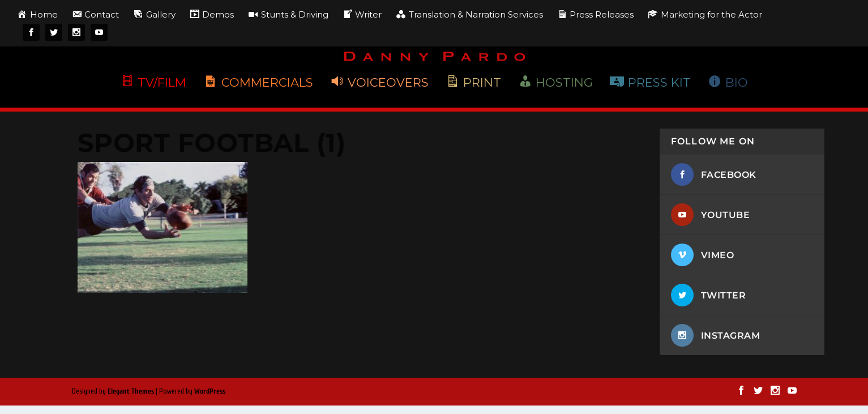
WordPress (210, 392)
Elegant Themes (131, 392)
